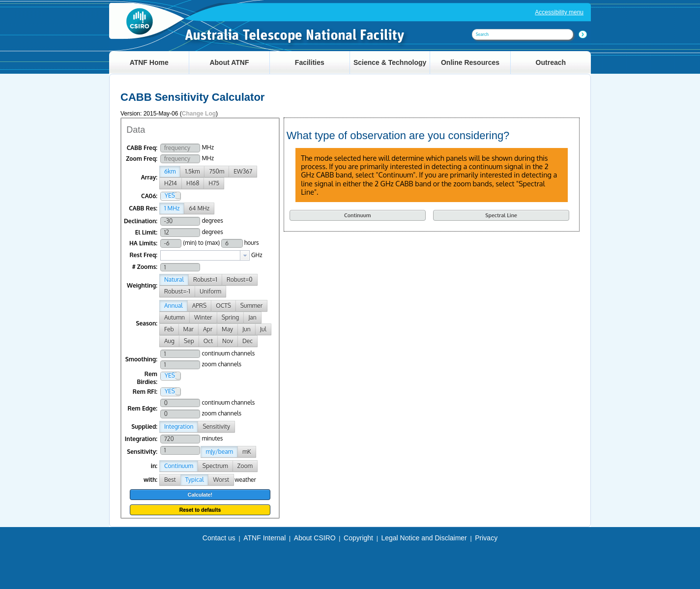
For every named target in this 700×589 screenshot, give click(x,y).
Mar (189, 329)
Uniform (210, 291)
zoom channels (221, 364)
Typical (195, 480)
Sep (189, 341)
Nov (228, 341)
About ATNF (229, 62)
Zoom (245, 466)
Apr (208, 329)
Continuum (179, 466)
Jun (247, 329)
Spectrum (215, 466)
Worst (221, 480)
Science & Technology (390, 62)
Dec (248, 341)
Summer (251, 306)
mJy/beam (219, 452)
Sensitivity (216, 427)
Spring (230, 317)
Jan (252, 317)
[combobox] (205, 255)
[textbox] (200, 255)
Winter (203, 317)
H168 (193, 183)
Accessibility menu (559, 12)
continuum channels (228, 353)
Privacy (486, 538)
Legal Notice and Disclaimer (424, 538)
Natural (174, 280)
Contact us (219, 538)
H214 (171, 183)
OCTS (223, 306)
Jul (263, 329)
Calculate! (200, 495)
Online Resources (470, 62)
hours (252, 243)
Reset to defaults (200, 510)
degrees (212, 221)
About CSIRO (315, 538)
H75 (214, 183)
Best (170, 480)
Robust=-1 (177, 291)
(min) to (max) (201, 243)
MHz (208, 147)
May (227, 329)
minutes (212, 438)
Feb (169, 329)
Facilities (310, 62)
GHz (257, 255)
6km (170, 171)
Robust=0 (240, 280)
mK (247, 452)
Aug (169, 341)
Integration (179, 427)
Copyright (358, 538)
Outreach (551, 62)
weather (245, 480)
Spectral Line (501, 215)
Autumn (175, 317)
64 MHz (199, 208)
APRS (199, 306)
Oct (208, 341)
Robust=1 (205, 280)
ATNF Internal (264, 538)
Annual (174, 306)
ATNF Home (149, 62)
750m (217, 171)
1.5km (192, 171)
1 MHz (172, 208)
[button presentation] (245, 255)
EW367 (243, 171)
